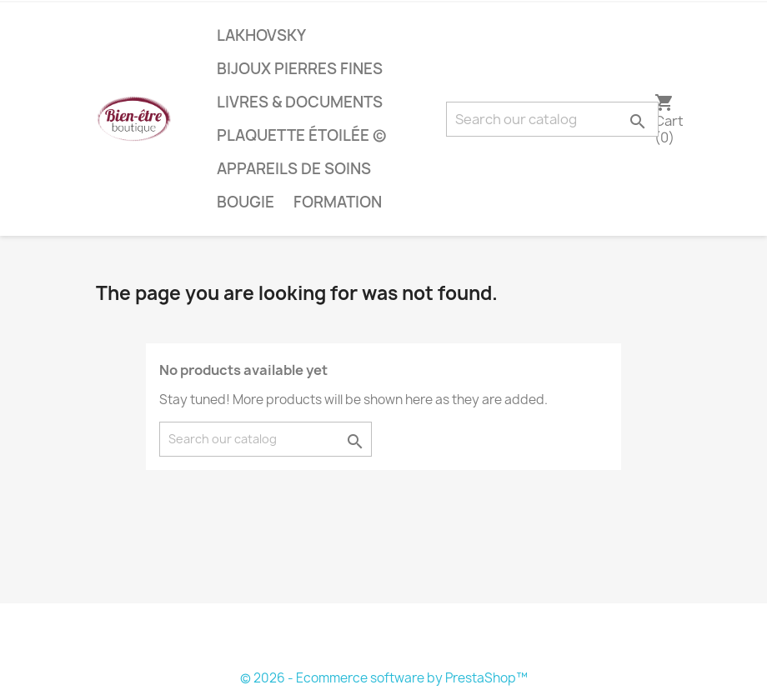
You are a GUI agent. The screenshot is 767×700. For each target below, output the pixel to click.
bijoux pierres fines (300, 69)
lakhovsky (261, 35)
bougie (246, 202)
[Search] (552, 119)
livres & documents (300, 102)
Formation (338, 202)
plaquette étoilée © (301, 135)
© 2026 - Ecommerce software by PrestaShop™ (384, 678)
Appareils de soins (294, 169)
